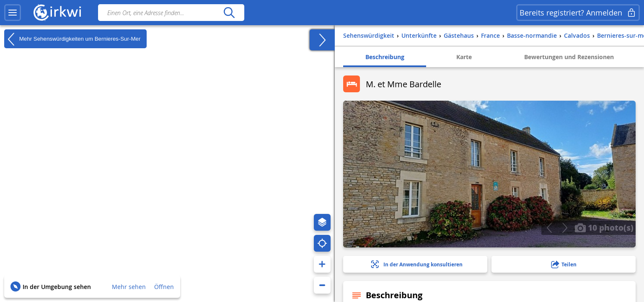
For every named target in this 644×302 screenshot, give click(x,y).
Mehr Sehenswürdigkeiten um (72, 39)
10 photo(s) (604, 227)
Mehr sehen (129, 287)
